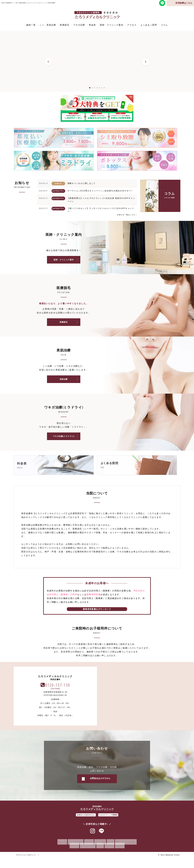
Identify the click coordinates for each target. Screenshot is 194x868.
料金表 (92, 25)
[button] (48, 62)
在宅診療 (123, 849)
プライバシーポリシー (26, 859)
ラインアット (101, 835)
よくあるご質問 (149, 25)
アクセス (132, 25)
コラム (164, 25)
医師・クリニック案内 (112, 25)
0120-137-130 (141, 688)
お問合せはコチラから (100, 782)
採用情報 (111, 849)
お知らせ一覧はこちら (126, 215)
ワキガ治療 (79, 25)
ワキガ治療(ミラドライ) (66, 440)
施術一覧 (31, 25)
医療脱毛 (65, 25)
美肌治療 (70, 382)
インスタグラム (93, 835)
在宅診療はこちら (184, 3)
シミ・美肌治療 (48, 25)
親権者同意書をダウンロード (97, 613)
